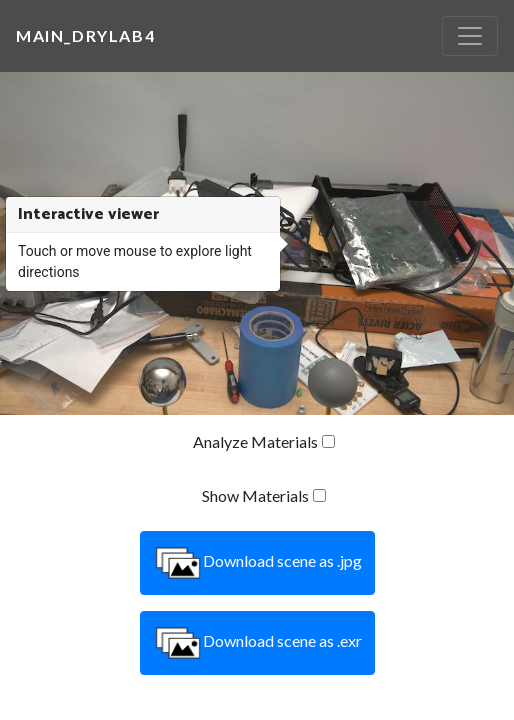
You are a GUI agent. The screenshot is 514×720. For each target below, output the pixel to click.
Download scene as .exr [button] (257, 643)
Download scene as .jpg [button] (257, 563)
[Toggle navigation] (470, 36)
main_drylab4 (85, 35)
